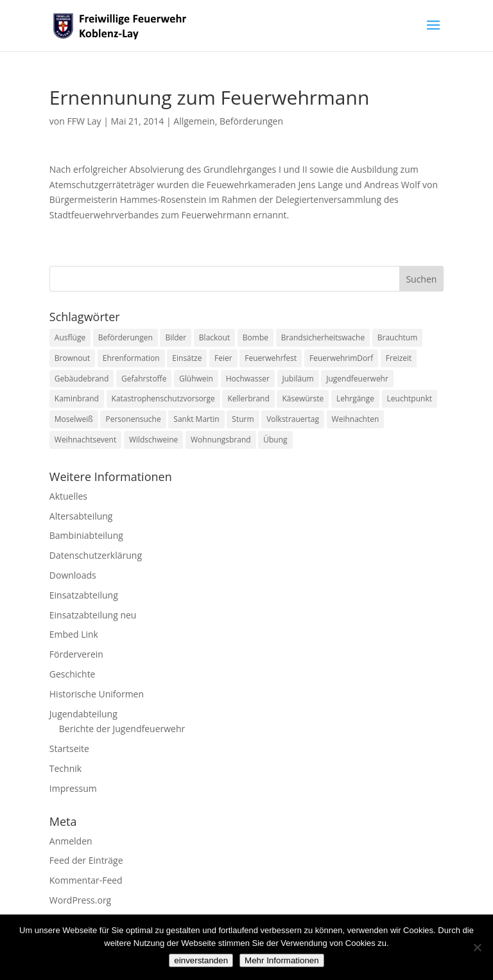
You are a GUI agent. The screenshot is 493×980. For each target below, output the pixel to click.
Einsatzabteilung (84, 595)
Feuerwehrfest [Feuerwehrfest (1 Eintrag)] (271, 358)
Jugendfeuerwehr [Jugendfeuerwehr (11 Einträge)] (357, 379)
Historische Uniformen (97, 694)
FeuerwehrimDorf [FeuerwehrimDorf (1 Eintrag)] (341, 358)
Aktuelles (68, 496)
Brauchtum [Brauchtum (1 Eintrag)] (398, 337)
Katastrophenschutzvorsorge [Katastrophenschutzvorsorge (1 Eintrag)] (163, 398)
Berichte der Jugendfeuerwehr (122, 729)
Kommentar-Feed (86, 880)
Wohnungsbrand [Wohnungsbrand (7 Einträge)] (221, 440)
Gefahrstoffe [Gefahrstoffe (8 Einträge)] (144, 379)
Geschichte (73, 674)
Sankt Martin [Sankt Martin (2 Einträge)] (196, 419)
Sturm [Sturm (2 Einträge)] (243, 419)
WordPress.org (80, 900)
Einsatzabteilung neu (93, 615)
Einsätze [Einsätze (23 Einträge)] (187, 358)
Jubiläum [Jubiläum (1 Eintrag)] (298, 379)
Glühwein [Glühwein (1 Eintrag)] (196, 379)
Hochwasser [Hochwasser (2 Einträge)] (248, 379)
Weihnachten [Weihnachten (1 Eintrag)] (356, 419)
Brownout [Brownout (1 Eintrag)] (72, 358)
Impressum (73, 788)
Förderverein (76, 654)
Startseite (69, 748)
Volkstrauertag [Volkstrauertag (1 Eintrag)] (293, 419)
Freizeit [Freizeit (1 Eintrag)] (399, 358)
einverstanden (201, 960)
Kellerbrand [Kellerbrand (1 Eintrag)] (248, 398)
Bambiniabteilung (86, 535)
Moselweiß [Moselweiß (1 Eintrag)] (74, 419)
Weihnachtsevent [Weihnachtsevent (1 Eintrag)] (85, 440)
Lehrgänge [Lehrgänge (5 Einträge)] (355, 398)
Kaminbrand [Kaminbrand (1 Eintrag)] (77, 398)
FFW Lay (84, 121)
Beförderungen (251, 121)
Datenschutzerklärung (96, 555)
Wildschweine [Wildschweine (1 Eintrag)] (153, 440)
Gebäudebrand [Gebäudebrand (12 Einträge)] (82, 379)
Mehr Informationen (282, 960)
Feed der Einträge (86, 860)
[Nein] (477, 947)
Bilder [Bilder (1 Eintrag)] (176, 337)
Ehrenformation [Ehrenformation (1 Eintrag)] (131, 358)
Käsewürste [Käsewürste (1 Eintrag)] (303, 398)
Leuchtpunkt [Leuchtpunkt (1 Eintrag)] (410, 398)
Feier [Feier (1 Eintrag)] (223, 358)
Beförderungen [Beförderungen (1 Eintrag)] (125, 337)
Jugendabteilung (83, 714)
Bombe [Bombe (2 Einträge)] (255, 337)
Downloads (73, 575)
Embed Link (74, 634)
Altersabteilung (81, 516)
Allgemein (194, 121)
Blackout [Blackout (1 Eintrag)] (214, 337)
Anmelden (71, 841)
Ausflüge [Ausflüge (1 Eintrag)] (70, 337)
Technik (65, 768)
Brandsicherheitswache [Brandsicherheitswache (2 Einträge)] (323, 337)
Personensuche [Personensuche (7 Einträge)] (133, 419)
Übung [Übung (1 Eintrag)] (275, 440)
